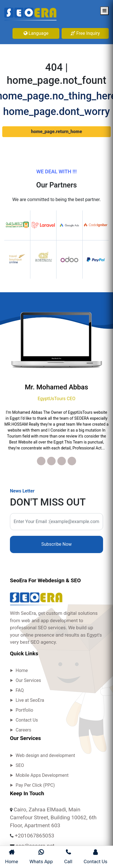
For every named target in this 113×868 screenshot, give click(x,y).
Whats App (41, 857)
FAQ (20, 690)
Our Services (28, 680)
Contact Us (27, 720)
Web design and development (45, 755)
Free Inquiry (85, 33)
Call (68, 857)
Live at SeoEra (30, 700)
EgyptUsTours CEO (56, 399)
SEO (20, 765)
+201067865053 (34, 836)
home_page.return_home (56, 132)
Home (22, 670)
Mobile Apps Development (42, 775)
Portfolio (24, 710)
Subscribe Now (56, 544)
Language (36, 33)
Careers (23, 730)
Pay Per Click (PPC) (35, 785)
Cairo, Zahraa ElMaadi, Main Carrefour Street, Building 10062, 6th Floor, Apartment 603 (53, 817)
